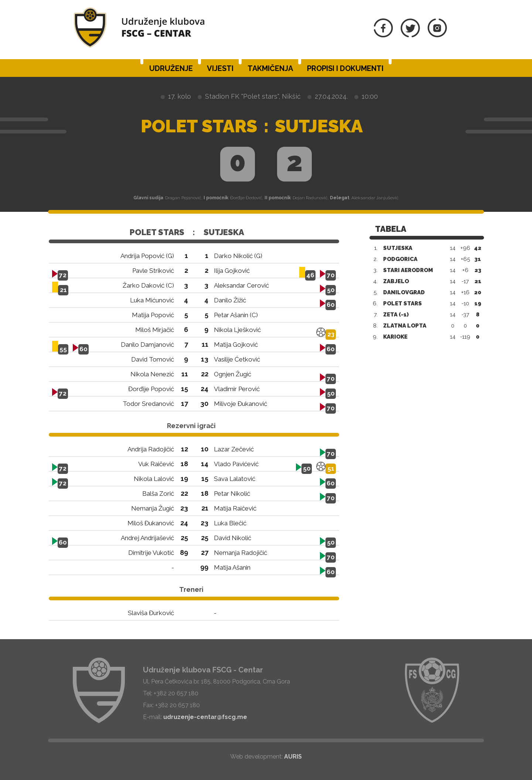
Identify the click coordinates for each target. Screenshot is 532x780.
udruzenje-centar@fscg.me (205, 717)
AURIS (293, 757)
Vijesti (220, 68)
